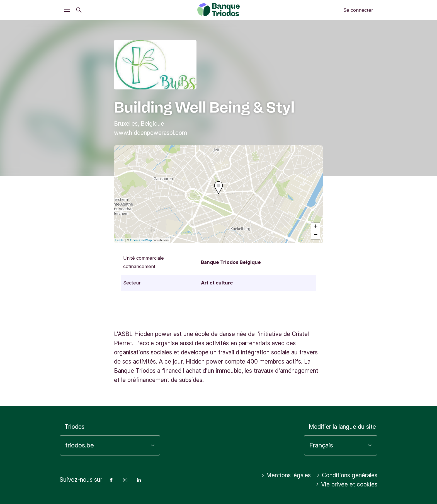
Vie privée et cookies (347, 484)
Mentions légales (286, 475)
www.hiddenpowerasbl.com (150, 133)
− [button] (316, 235)
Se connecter (358, 10)
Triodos (75, 427)
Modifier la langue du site (342, 427)
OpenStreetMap (141, 240)
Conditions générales (347, 475)
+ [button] (316, 227)
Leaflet (120, 240)
